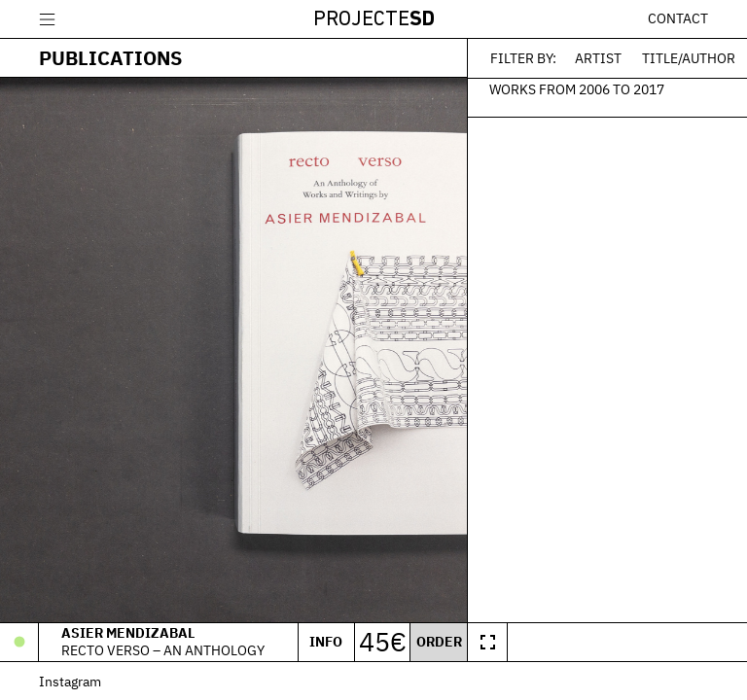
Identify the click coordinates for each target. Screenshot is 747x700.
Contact (678, 18)
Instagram (70, 681)
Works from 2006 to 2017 (577, 88)
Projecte (374, 20)
